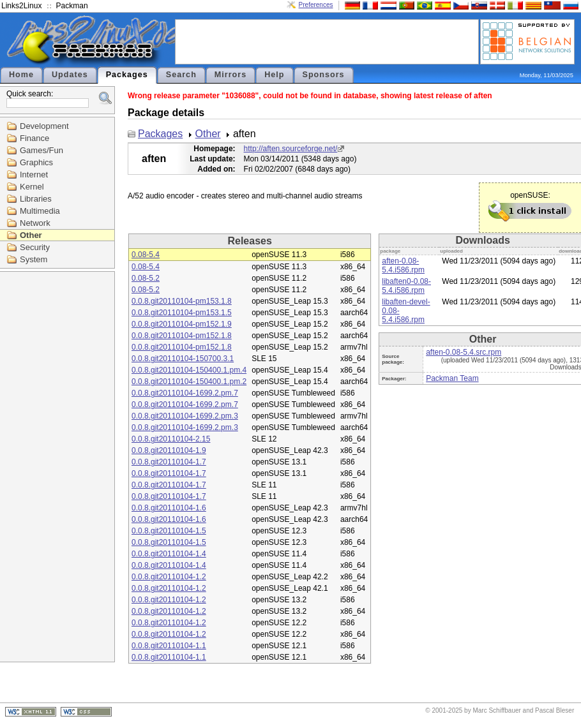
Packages (127, 75)
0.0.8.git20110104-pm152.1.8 (182, 336)
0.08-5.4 (146, 255)
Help (274, 75)
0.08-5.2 (146, 278)
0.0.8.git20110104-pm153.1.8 (182, 301)
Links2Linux (21, 6)
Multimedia (40, 211)
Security (35, 247)
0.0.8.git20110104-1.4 (169, 554)
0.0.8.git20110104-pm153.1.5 (182, 313)
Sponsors (324, 75)
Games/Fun (41, 150)
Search (181, 75)
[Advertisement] (327, 41)
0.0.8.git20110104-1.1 (169, 646)
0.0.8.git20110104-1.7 (169, 462)
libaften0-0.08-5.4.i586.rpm (406, 286)
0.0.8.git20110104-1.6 (169, 508)
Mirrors (230, 75)
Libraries (36, 199)
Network (35, 223)
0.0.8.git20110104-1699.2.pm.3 (185, 416)
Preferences (316, 5)
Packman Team (452, 378)
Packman (72, 6)
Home (21, 75)
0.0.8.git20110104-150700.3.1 (183, 359)
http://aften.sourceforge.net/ (291, 149)
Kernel (32, 187)
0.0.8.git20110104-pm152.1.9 (182, 324)
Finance (34, 138)
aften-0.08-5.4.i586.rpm (403, 265)
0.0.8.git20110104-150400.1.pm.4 (189, 370)
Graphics (36, 162)
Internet (34, 175)
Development (44, 126)
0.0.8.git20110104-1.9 (169, 450)
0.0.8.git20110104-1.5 (169, 531)
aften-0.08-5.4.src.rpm (464, 352)
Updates (70, 75)
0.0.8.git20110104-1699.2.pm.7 (185, 393)
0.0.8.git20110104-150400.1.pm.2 (189, 382)
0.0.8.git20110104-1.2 (169, 577)
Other (31, 235)
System (34, 259)
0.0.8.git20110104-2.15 (171, 439)
